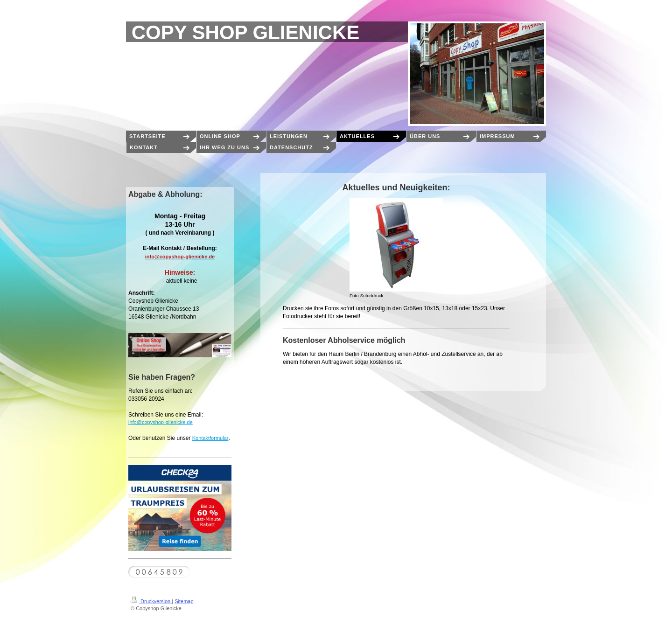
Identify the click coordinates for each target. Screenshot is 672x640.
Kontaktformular (210, 438)
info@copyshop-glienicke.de (161, 422)
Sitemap (184, 601)
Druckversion (151, 601)
